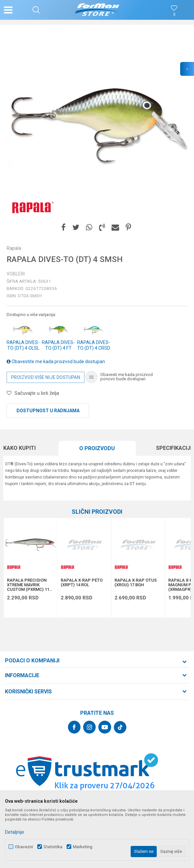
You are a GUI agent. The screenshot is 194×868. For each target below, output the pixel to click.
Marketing (83, 847)
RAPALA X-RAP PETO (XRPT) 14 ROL (82, 583)
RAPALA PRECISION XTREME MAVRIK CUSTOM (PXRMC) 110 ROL (29, 585)
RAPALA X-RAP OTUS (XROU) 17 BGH (136, 583)
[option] (97, 125)
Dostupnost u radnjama (48, 411)
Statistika (53, 847)
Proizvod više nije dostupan (46, 377)
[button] (36, 10)
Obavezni (24, 847)
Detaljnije (15, 832)
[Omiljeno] (174, 15)
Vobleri (16, 274)
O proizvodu (97, 448)
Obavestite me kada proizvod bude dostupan (56, 362)
